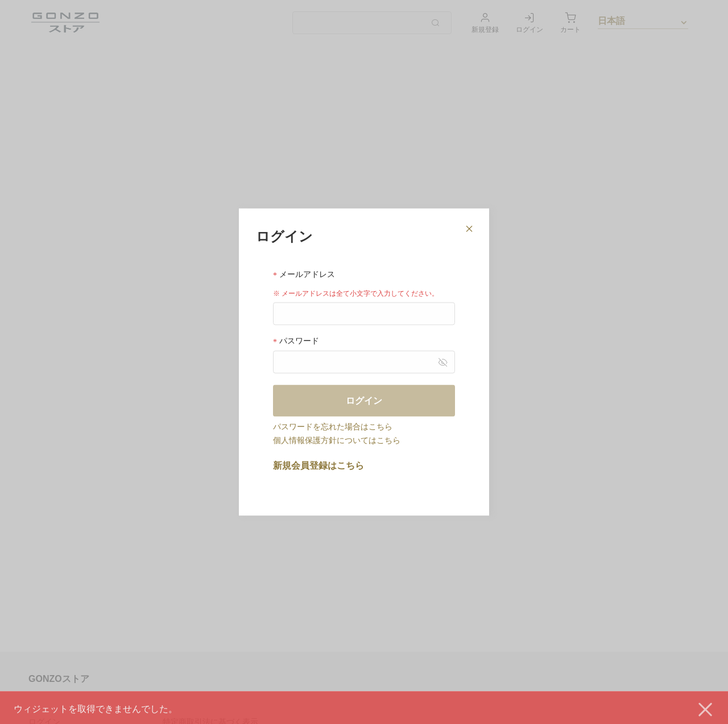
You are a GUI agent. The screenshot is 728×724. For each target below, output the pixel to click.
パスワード (296, 341)
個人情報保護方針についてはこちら (337, 440)
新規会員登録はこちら (318, 466)
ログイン (364, 401)
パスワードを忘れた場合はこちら (333, 427)
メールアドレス (304, 274)
